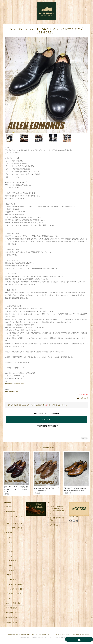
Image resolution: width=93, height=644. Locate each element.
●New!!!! (8, 506)
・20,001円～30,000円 (14, 589)
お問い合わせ (54, 524)
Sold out (46, 419)
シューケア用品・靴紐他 (13, 603)
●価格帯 (8, 574)
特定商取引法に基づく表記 (58, 518)
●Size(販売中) (10, 511)
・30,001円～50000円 (14, 593)
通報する (84, 438)
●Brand (8, 532)
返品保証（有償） (11, 622)
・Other (10, 570)
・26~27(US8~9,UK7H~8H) (15, 522)
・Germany (11, 560)
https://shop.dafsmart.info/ (14, 384)
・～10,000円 (11, 579)
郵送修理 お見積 (11, 617)
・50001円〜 (11, 598)
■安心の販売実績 (11, 607)
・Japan (10, 565)
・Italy (9, 541)
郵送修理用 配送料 (12, 612)
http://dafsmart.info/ (12, 391)
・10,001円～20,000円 (14, 584)
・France (10, 546)
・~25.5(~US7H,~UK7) (14, 516)
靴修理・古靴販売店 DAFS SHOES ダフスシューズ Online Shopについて (58, 509)
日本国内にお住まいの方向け (47, 426)
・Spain (10, 551)
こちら (46, 405)
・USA (9, 556)
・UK (9, 537)
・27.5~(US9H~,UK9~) (14, 527)
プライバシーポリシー (62, 634)
